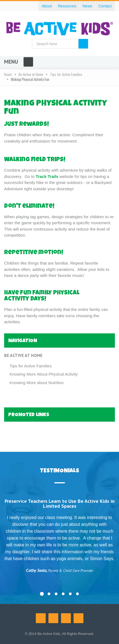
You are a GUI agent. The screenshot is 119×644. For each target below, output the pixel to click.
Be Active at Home (31, 74)
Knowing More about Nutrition (37, 383)
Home (8, 74)
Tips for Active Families (66, 74)
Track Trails (48, 176)
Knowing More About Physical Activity (44, 374)
